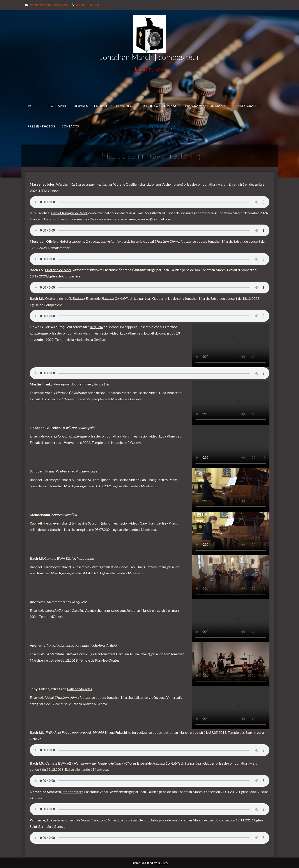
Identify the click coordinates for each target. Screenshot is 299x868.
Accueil (34, 106)
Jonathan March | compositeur (150, 57)
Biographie (57, 106)
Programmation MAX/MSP (208, 106)
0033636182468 (87, 5)
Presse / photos (41, 126)
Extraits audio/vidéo (113, 106)
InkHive (162, 863)
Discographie (249, 106)
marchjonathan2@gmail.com (49, 5)
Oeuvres (81, 106)
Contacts (70, 126)
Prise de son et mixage (159, 106)
